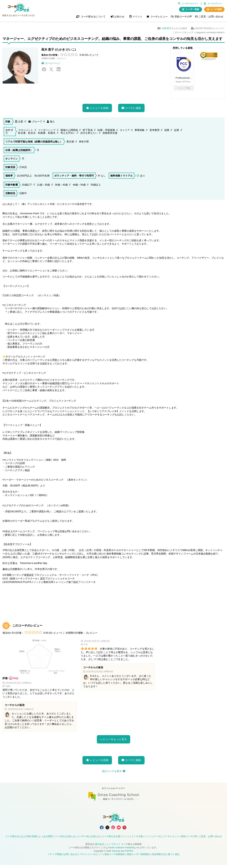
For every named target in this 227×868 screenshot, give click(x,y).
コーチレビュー (159, 16)
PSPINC (129, 854)
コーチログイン (215, 4)
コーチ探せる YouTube (122, 829)
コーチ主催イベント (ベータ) (146, 839)
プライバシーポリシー (91, 857)
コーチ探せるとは (14, 839)
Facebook (44, 69)
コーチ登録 (216, 9)
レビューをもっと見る (113, 739)
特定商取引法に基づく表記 (166, 857)
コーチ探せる (18, 7)
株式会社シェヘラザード (108, 847)
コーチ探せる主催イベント (116, 839)
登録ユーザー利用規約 (138, 857)
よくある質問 (46, 839)
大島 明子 (167, 28)
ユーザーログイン (190, 4)
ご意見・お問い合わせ (211, 16)
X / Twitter (51, 69)
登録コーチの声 (183, 16)
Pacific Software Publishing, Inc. (124, 851)
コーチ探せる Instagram (113, 829)
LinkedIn (59, 69)
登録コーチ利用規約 (115, 857)
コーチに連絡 (133, 108)
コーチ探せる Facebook (96, 829)
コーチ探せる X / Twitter (104, 829)
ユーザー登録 (192, 9)
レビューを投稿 (99, 108)
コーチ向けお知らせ (65, 839)
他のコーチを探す (112, 771)
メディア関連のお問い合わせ (63, 857)
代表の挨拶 (31, 839)
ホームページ (52, 63)
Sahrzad (116, 854)
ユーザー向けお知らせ (88, 839)
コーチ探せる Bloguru (130, 829)
